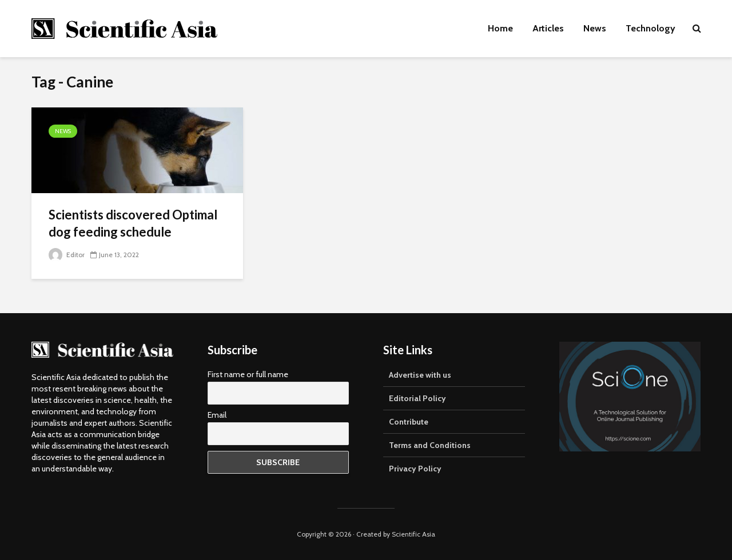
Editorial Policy (417, 398)
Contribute (409, 422)
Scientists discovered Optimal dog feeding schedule (133, 223)
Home (500, 28)
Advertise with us (420, 375)
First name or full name (248, 374)
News (595, 28)
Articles (548, 28)
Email (217, 415)
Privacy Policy (415, 469)
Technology (651, 28)
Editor (67, 255)
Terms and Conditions (430, 445)
